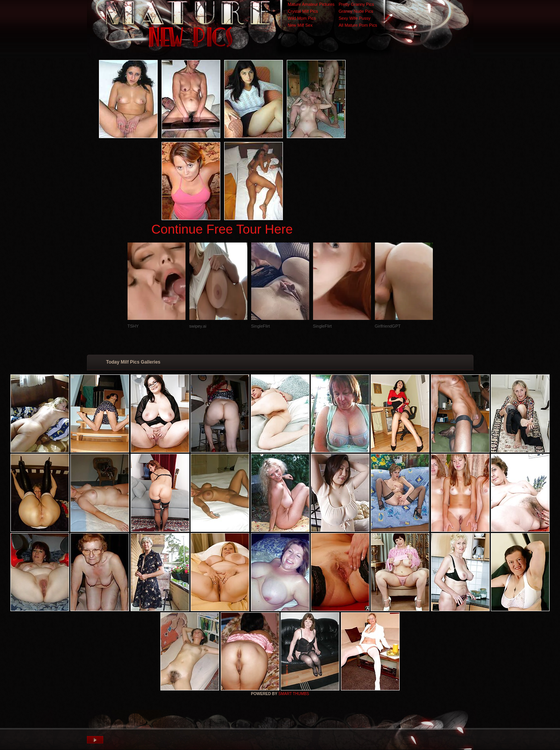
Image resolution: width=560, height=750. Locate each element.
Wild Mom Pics (302, 18)
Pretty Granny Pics (356, 4)
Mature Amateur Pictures (311, 4)
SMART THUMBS (294, 694)
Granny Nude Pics (356, 11)
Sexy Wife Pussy (355, 18)
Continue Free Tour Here (222, 229)
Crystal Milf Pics (303, 11)
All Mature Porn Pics (358, 25)
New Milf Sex (300, 25)
